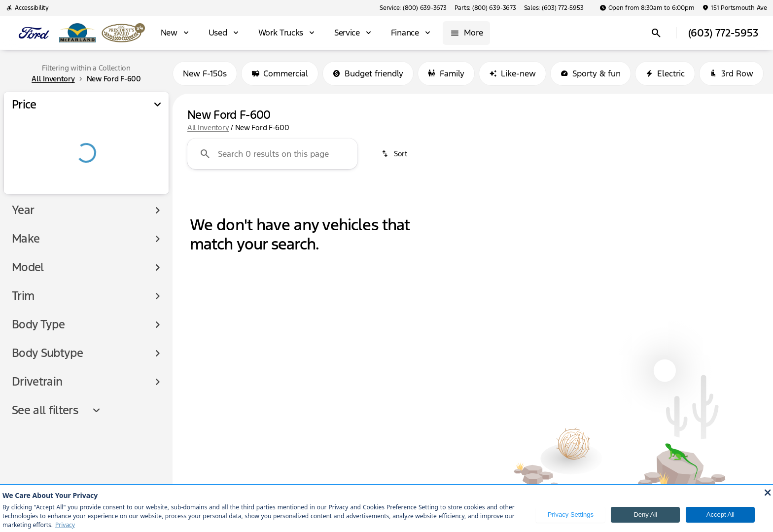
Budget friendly (368, 73)
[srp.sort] (395, 154)
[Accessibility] (27, 8)
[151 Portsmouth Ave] (735, 8)
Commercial (280, 73)
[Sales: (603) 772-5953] (554, 8)
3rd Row (731, 73)
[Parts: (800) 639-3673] (485, 8)
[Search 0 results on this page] (272, 154)
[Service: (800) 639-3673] (413, 8)
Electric (665, 73)
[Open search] (656, 33)
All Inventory (208, 127)
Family (446, 73)
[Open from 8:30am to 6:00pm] (647, 8)
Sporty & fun (591, 73)
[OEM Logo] (34, 33)
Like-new (512, 73)
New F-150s (205, 73)
